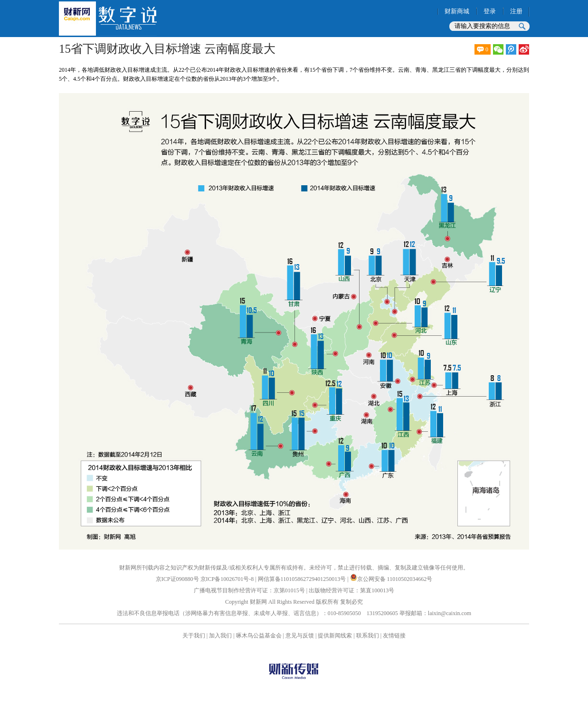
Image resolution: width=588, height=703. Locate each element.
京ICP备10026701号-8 (228, 579)
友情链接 (394, 636)
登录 (490, 11)
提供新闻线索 (335, 636)
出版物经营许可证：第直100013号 (351, 590)
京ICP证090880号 (177, 579)
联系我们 (368, 636)
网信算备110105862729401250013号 (303, 579)
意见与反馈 (300, 636)
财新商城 (457, 11)
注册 (516, 11)
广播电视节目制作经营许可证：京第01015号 (249, 590)
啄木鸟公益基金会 (260, 636)
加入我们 (220, 636)
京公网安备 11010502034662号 (391, 579)
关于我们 (194, 636)
